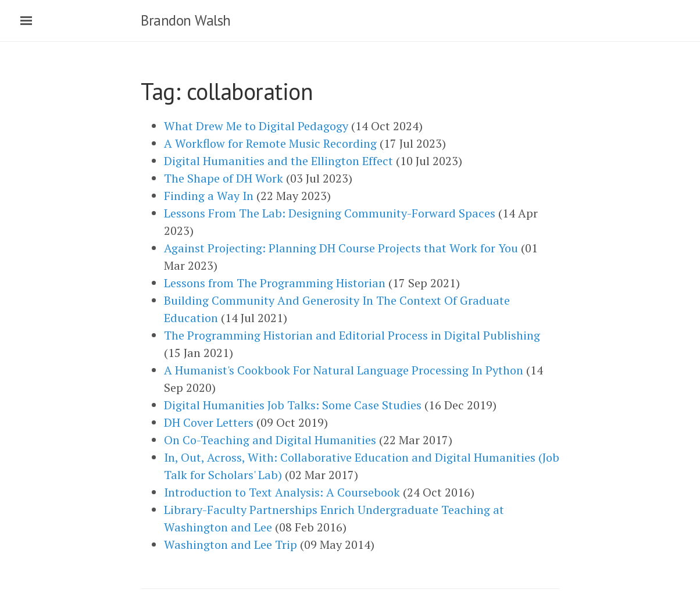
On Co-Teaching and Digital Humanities (270, 440)
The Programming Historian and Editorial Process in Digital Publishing (352, 335)
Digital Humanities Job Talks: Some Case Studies (293, 405)
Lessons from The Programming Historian (275, 283)
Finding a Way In (209, 196)
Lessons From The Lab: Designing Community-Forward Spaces (330, 213)
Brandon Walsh (186, 20)
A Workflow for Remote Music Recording (270, 143)
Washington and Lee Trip (231, 544)
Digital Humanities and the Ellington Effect (278, 161)
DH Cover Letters (209, 422)
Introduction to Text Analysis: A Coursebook (282, 492)
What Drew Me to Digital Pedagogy (256, 126)
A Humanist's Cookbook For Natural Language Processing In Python (344, 370)
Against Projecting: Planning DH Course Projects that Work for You (341, 248)
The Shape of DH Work (224, 178)
